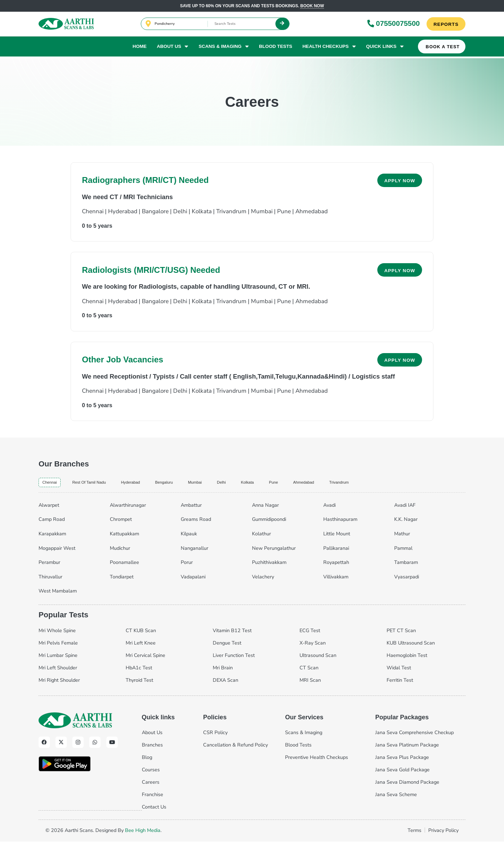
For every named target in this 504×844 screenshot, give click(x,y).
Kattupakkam (124, 536)
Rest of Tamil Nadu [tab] (102, 483)
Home (140, 48)
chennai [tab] (53, 483)
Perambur (49, 565)
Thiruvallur (50, 579)
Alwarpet (49, 507)
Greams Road (196, 522)
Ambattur (191, 507)
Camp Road (52, 522)
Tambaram (406, 565)
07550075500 (393, 24)
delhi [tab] (264, 483)
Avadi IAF (405, 507)
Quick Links (385, 48)
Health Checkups (329, 48)
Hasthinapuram (340, 522)
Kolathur (261, 536)
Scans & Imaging (224, 48)
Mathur (402, 536)
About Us (172, 48)
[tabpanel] (252, 549)
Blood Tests (276, 48)
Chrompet (121, 522)
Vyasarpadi (407, 579)
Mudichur (120, 550)
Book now (312, 6)
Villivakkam (336, 579)
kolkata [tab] (295, 483)
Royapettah (336, 565)
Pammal (403, 550)
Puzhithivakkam (269, 565)
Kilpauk (189, 536)
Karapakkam (52, 536)
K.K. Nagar (406, 522)
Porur (187, 565)
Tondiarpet (122, 579)
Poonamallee (124, 565)
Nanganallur (195, 550)
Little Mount (337, 536)
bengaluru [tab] (196, 483)
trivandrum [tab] (406, 483)
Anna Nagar (265, 507)
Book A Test (443, 48)
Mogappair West (57, 550)
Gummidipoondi (269, 522)
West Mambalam (58, 593)
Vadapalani (193, 579)
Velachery (263, 579)
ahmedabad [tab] (362, 483)
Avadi (329, 507)
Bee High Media (143, 833)
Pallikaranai (336, 550)
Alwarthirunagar (128, 507)
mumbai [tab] (233, 483)
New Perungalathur (274, 550)
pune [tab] (326, 483)
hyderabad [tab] (155, 483)
